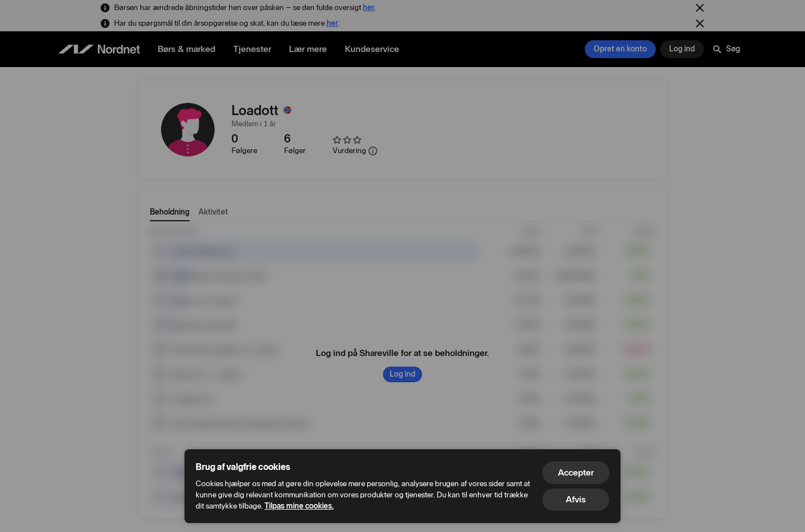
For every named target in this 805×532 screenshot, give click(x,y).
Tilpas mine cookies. (299, 506)
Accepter (576, 472)
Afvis (576, 499)
